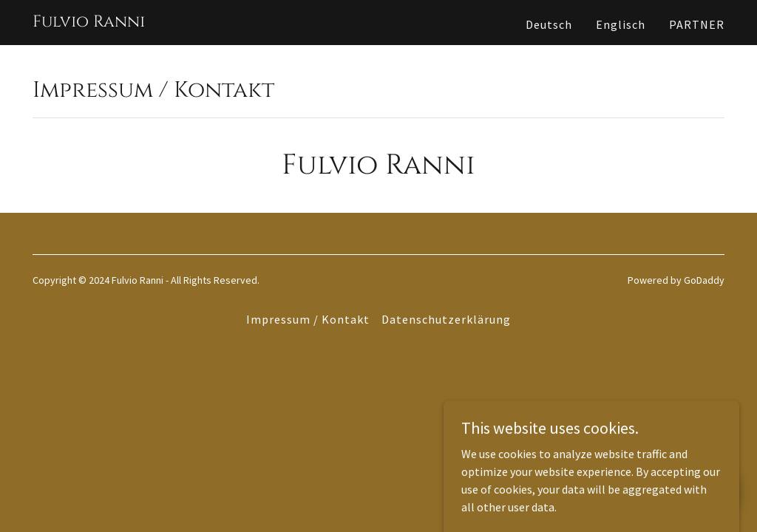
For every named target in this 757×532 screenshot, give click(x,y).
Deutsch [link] (549, 24)
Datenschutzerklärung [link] (446, 319)
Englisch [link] (621, 24)
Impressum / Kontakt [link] (308, 319)
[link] (89, 22)
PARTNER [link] (697, 24)
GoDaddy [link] (704, 280)
